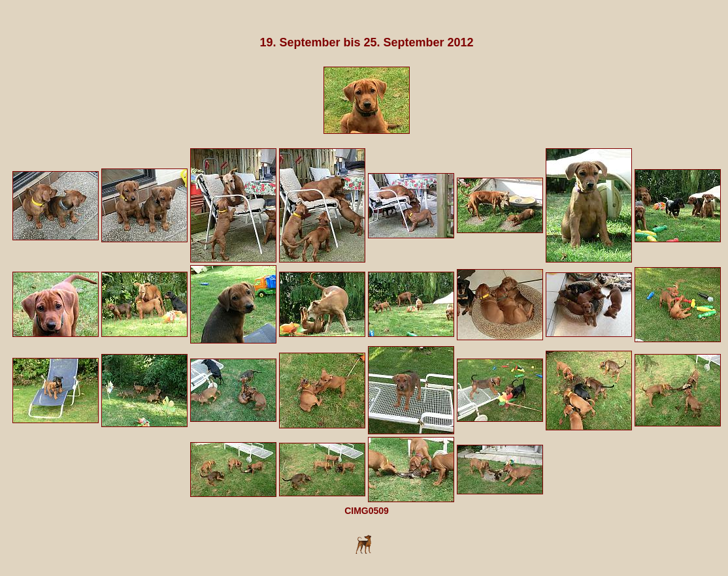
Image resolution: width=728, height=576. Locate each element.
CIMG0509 (367, 511)
